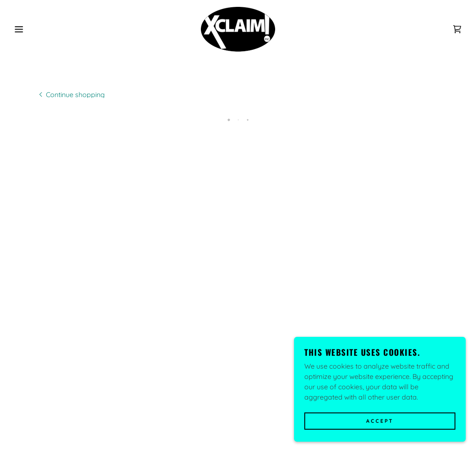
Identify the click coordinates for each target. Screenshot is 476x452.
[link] (238, 28)
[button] (24, 29)
